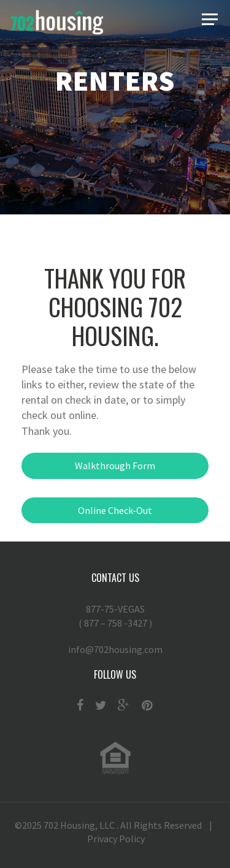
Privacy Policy (116, 839)
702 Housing (69, 825)
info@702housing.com (115, 649)
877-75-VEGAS (115, 616)
